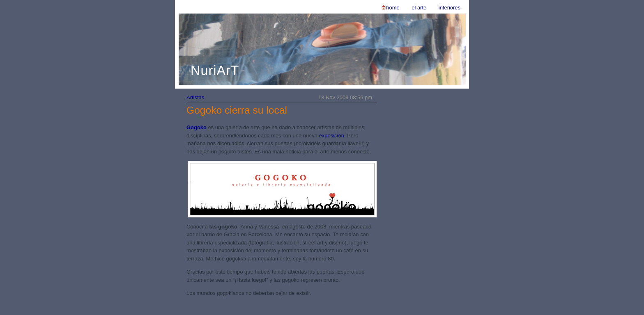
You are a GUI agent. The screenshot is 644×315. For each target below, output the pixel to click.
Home (393, 8)
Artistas (195, 97)
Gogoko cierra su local (237, 110)
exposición (332, 136)
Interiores (450, 8)
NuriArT (215, 71)
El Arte (419, 8)
